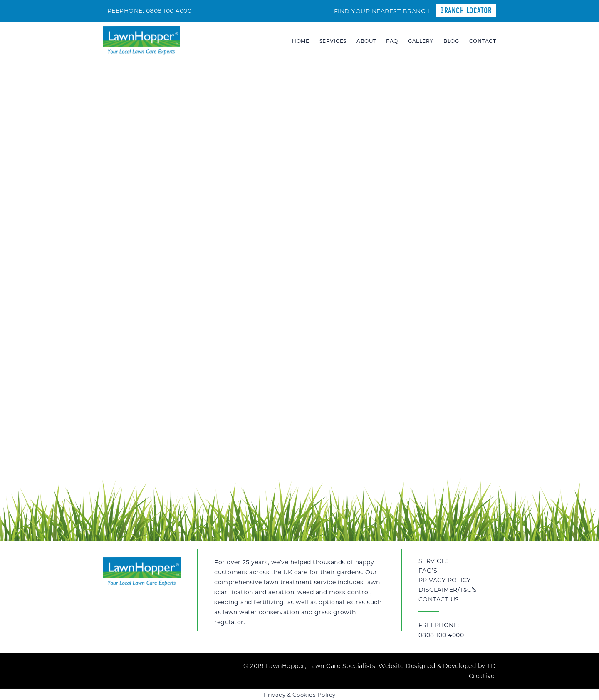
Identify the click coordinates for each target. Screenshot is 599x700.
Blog (451, 41)
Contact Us (439, 599)
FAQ (392, 41)
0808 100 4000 (169, 11)
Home (301, 41)
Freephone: (457, 631)
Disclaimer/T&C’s (448, 590)
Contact (483, 41)
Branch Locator (466, 11)
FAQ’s (428, 571)
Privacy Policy (445, 580)
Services (333, 41)
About (366, 41)
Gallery (421, 41)
